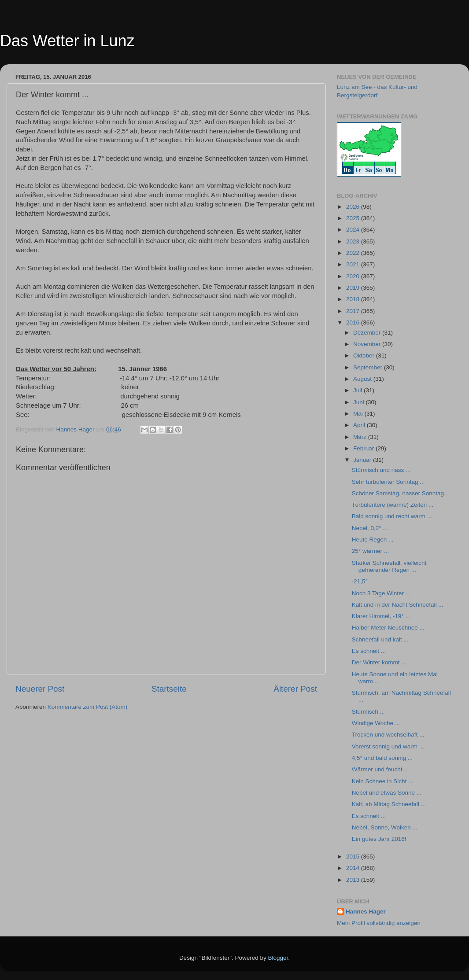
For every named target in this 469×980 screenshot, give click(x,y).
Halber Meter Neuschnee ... (388, 628)
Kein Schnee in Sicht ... (383, 781)
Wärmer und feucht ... (380, 769)
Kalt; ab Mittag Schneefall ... (389, 804)
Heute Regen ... (373, 540)
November (368, 344)
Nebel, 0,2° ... (370, 528)
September (369, 367)
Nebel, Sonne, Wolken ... (385, 827)
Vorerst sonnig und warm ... (388, 746)
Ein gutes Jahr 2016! (379, 839)
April (360, 425)
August (363, 379)
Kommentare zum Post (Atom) (88, 707)
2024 (354, 230)
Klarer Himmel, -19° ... (381, 616)
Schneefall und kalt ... (380, 639)
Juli (358, 390)
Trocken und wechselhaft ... (388, 735)
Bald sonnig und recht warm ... (392, 516)
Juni (360, 402)
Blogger (278, 958)
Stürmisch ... (368, 712)
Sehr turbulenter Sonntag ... (388, 482)
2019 (354, 288)
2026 (354, 207)
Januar (363, 460)
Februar (364, 448)
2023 (354, 241)
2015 (354, 857)
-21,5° (360, 581)
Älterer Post (295, 689)
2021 (354, 264)
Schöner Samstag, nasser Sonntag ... (401, 493)
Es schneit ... (369, 651)
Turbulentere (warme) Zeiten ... (393, 505)
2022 (354, 253)
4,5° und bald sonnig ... (382, 758)
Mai (359, 414)
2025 (354, 218)
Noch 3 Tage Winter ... (381, 593)
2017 (354, 311)
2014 (354, 868)
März (361, 437)
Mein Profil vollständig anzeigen (379, 923)
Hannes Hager (366, 912)
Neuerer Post (40, 689)
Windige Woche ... (376, 723)
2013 (354, 880)
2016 (354, 322)
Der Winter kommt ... (379, 662)
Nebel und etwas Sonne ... (387, 793)
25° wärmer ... (370, 551)
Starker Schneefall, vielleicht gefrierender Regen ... (389, 566)
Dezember (368, 333)
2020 (354, 276)
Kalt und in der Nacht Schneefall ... (398, 605)
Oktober (365, 356)
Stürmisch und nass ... (381, 470)
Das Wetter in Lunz (67, 41)
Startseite (169, 689)
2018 (354, 299)
